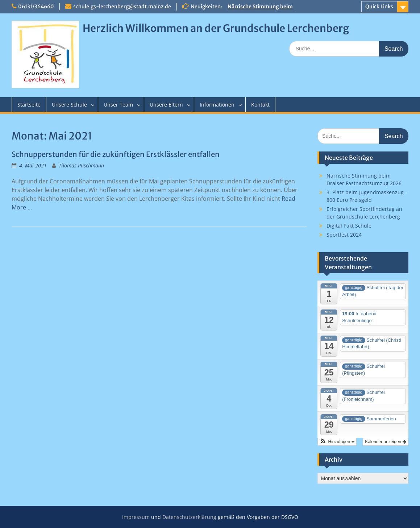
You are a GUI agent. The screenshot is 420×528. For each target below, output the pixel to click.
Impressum (136, 517)
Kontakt (260, 105)
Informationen (217, 105)
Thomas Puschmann (81, 165)
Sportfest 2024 (344, 235)
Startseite (29, 105)
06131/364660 (36, 7)
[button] (337, 442)
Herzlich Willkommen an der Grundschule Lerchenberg (216, 28)
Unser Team (118, 105)
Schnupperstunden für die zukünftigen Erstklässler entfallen (116, 154)
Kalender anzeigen (385, 442)
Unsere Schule (69, 105)
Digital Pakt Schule (349, 226)
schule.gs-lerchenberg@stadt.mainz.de (122, 7)
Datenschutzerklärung (189, 517)
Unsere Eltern (166, 105)
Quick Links (379, 7)
